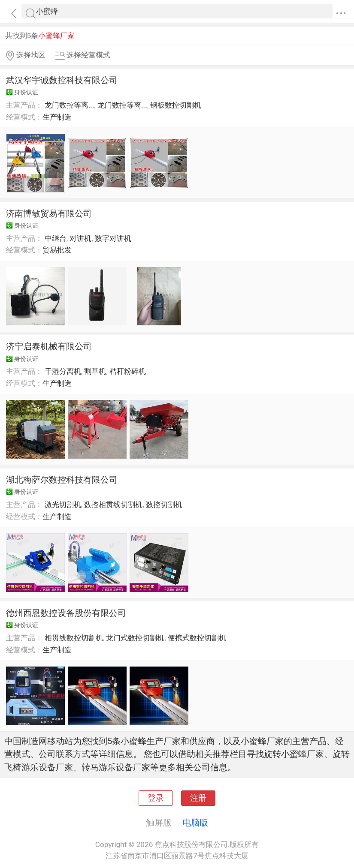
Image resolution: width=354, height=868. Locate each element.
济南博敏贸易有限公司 (49, 213)
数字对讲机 (113, 238)
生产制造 (57, 117)
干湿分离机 (63, 371)
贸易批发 (57, 250)
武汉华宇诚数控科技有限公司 (62, 80)
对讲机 (80, 238)
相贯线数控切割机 (74, 638)
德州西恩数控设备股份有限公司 (66, 613)
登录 (156, 798)
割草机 (95, 371)
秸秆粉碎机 (128, 371)
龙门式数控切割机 (135, 638)
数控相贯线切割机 (113, 505)
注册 (198, 798)
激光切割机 (63, 505)
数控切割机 (164, 505)
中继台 (56, 238)
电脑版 (195, 823)
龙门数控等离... (70, 105)
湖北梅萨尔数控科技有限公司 (62, 480)
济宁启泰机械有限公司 (49, 346)
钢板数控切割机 (176, 105)
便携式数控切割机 (197, 638)
